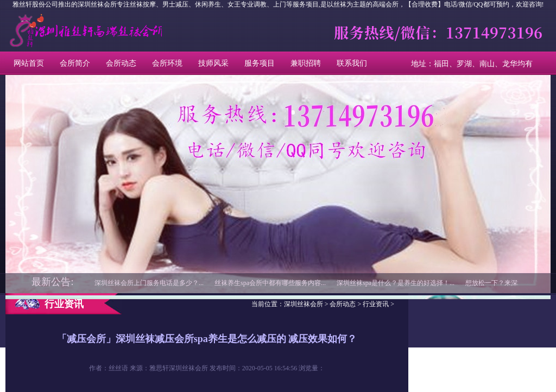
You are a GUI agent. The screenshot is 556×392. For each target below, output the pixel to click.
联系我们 (352, 63)
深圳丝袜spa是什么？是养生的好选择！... (396, 283)
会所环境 (167, 63)
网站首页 (29, 63)
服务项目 (260, 63)
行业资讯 (376, 304)
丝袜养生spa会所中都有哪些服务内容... (270, 283)
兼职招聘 (306, 63)
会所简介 (75, 63)
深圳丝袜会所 (55, 30)
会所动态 (121, 63)
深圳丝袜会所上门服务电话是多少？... (149, 283)
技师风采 (213, 63)
